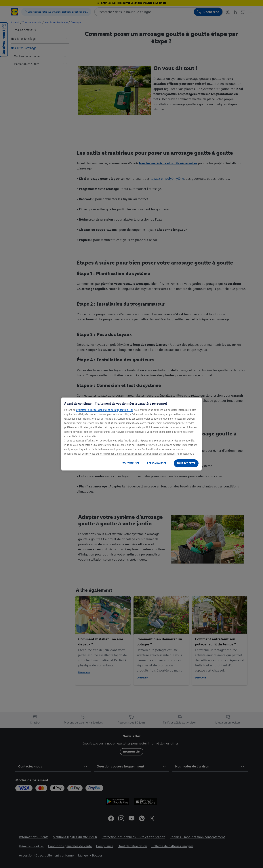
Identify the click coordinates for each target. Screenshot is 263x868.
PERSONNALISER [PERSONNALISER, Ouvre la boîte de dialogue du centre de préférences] (157, 463)
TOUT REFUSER (131, 463)
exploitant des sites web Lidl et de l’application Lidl (104, 410)
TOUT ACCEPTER (186, 463)
